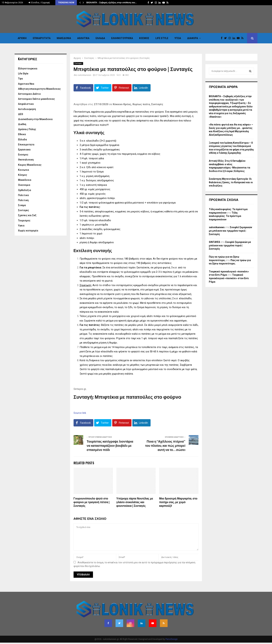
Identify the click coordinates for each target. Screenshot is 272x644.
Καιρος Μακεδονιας (30, 165)
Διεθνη (22, 124)
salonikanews (85, 75)
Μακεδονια (64, 38)
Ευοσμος (23, 155)
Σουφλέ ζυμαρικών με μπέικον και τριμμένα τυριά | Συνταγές (230, 231)
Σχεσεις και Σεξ (27, 215)
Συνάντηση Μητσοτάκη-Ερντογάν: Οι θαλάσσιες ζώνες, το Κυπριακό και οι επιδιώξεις (231, 182)
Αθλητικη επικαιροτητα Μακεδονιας (39, 89)
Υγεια (178, 38)
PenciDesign (172, 639)
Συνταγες (78, 63)
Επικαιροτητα (42, 38)
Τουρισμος (24, 221)
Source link (80, 413)
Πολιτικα (23, 195)
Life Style (162, 38)
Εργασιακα (24, 150)
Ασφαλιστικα (26, 104)
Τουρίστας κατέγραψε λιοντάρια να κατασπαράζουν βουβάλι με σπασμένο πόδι (110, 446)
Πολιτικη (23, 200)
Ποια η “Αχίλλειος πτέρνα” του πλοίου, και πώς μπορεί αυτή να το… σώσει (165, 446)
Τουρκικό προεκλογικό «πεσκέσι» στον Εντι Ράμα (229, 278)
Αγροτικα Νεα (26, 84)
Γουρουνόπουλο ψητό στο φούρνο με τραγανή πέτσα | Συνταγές (92, 502)
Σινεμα (22, 205)
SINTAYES (214, 242)
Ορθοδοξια (25, 190)
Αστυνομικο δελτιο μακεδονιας (36, 99)
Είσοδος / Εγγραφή (39, 3)
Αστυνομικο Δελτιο (29, 94)
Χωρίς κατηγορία (28, 231)
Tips (20, 79)
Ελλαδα (100, 38)
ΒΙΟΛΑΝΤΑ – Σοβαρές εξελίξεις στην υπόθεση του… (112, 3)
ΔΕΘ (21, 114)
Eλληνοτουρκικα (122, 38)
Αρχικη (22, 38)
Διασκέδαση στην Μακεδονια (35, 119)
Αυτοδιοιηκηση (27, 109)
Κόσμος (144, 38)
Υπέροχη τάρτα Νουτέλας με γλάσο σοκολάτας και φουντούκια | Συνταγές (135, 502)
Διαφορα (193, 38)
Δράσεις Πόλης (27, 129)
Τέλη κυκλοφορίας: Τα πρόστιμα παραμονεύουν (225, 216)
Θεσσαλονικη (26, 160)
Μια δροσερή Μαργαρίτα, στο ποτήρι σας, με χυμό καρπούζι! (178, 502)
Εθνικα (22, 134)
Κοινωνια (24, 170)
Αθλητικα (83, 38)
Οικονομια (24, 185)
